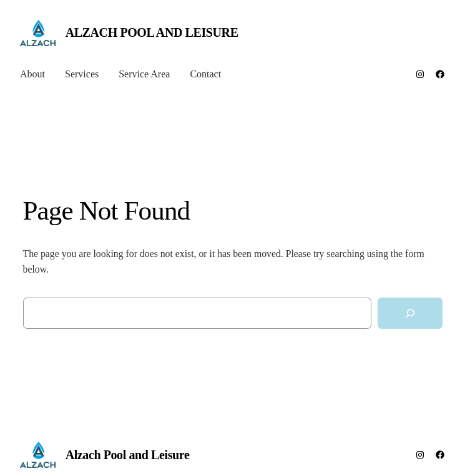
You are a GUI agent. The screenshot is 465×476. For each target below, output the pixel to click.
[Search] (410, 313)
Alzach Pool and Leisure (152, 32)
